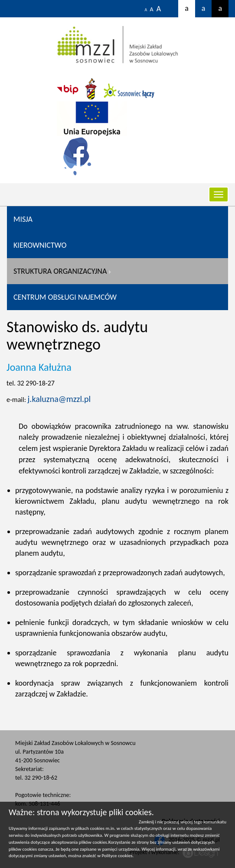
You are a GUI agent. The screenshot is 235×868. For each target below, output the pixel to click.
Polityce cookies (117, 856)
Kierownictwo (40, 245)
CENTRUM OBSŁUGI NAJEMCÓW (65, 297)
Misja (23, 219)
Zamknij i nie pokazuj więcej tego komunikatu (183, 822)
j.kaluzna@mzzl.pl (59, 399)
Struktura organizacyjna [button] (60, 271)
